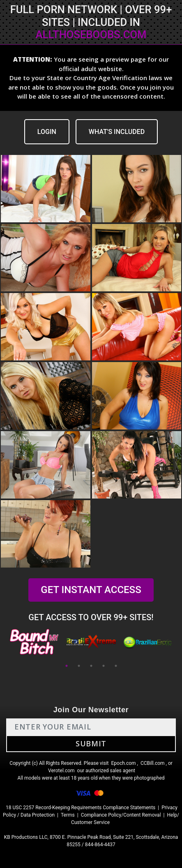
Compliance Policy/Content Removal (121, 815)
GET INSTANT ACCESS (91, 590)
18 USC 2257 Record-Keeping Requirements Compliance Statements (81, 808)
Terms (68, 815)
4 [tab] (104, 666)
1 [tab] (67, 666)
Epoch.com (123, 763)
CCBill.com (153, 763)
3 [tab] (91, 666)
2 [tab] (79, 666)
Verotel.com (61, 771)
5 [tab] (116, 666)
